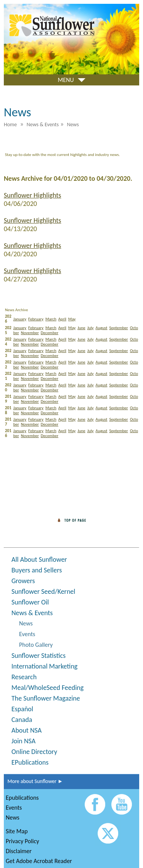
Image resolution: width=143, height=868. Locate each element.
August (102, 328)
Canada (22, 720)
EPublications (30, 762)
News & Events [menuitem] (43, 125)
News (26, 623)
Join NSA (23, 741)
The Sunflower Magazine (46, 698)
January (20, 319)
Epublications (22, 798)
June (81, 328)
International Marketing (44, 666)
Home (10, 125)
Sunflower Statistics (39, 656)
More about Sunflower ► (33, 781)
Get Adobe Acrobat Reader (39, 861)
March (51, 319)
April (62, 319)
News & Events (32, 613)
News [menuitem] (73, 125)
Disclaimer (19, 851)
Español (22, 709)
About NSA (27, 730)
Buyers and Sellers (37, 570)
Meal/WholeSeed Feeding (47, 688)
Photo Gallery (36, 645)
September (118, 328)
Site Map (17, 831)
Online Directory (34, 752)
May (72, 319)
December (50, 333)
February (36, 319)
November (30, 333)
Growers (23, 581)
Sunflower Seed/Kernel (43, 592)
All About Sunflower (39, 559)
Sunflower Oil (30, 602)
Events (27, 634)
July (91, 328)
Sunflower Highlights (32, 195)
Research (24, 677)
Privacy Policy (22, 841)
